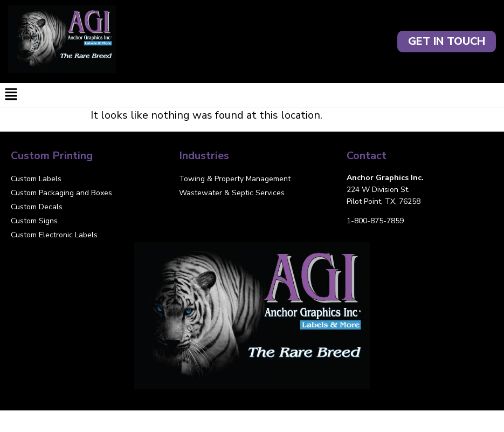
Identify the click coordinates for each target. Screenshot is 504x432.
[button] (252, 95)
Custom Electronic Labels (54, 235)
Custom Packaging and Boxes (61, 193)
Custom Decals (37, 207)
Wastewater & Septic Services (232, 193)
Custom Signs (34, 221)
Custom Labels (36, 179)
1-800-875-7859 (375, 221)
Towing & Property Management (235, 179)
